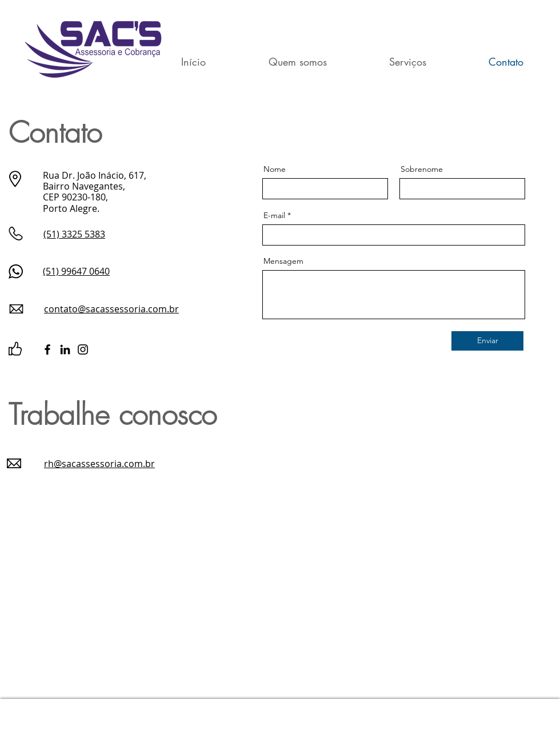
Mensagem (283, 261)
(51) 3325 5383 (74, 234)
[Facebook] (47, 349)
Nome (275, 169)
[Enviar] (487, 341)
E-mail (274, 215)
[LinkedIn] (65, 349)
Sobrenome (422, 169)
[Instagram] (83, 349)
